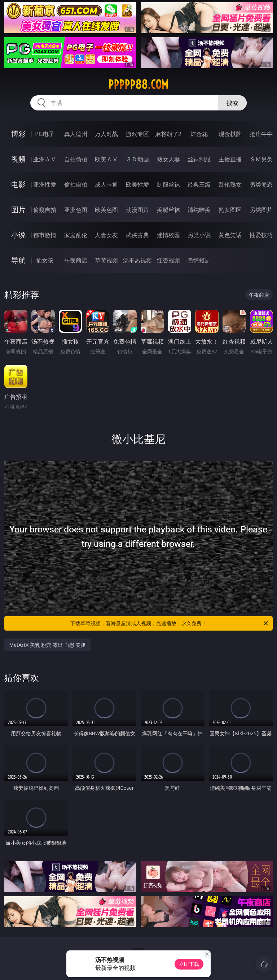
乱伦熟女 (230, 184)
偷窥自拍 (45, 210)
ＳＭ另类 (261, 159)
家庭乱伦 (76, 235)
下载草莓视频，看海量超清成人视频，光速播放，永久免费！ (170, 623)
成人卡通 (106, 184)
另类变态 (261, 184)
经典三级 (199, 184)
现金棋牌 (230, 134)
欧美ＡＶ (106, 159)
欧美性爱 (137, 184)
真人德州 (76, 134)
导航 (18, 260)
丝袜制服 (199, 159)
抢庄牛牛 (261, 134)
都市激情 (45, 235)
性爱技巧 (261, 235)
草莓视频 (106, 260)
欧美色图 (106, 210)
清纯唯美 (199, 210)
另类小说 (199, 235)
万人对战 (106, 134)
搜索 (232, 103)
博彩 (18, 134)
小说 (18, 235)
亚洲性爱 (45, 184)
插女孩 (45, 260)
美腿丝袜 (168, 210)
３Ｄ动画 (137, 159)
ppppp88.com (138, 84)
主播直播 (230, 159)
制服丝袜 (168, 184)
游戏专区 (137, 134)
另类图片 (261, 210)
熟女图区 (230, 210)
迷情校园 (168, 235)
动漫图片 (137, 210)
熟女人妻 (168, 159)
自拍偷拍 (76, 159)
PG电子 (45, 134)
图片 (18, 210)
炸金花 (199, 134)
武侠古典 (137, 235)
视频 (18, 159)
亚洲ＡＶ (45, 159)
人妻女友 (106, 235)
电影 (18, 184)
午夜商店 (76, 260)
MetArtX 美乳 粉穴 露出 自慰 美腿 (48, 645)
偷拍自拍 (76, 184)
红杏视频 (168, 260)
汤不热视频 (137, 260)
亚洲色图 (76, 210)
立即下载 (189, 964)
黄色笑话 (230, 235)
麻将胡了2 (168, 134)
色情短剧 (199, 260)
